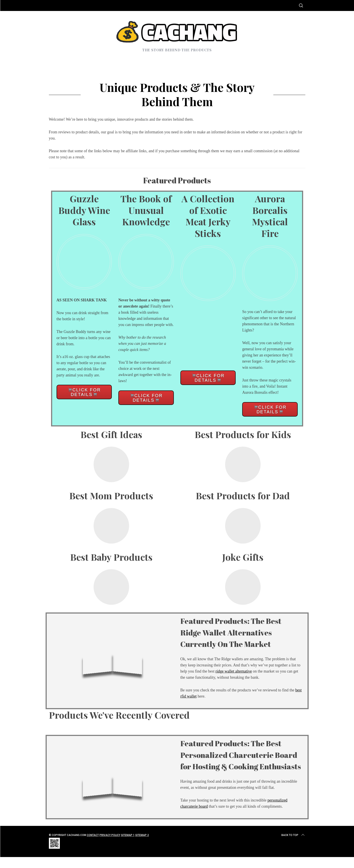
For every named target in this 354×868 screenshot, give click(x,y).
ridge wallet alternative (234, 671)
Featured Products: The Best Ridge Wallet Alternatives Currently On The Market (241, 632)
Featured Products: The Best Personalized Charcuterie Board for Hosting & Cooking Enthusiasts (241, 760)
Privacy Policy (110, 847)
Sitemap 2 (142, 847)
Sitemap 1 (128, 847)
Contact (93, 847)
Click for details (84, 392)
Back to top (293, 847)
